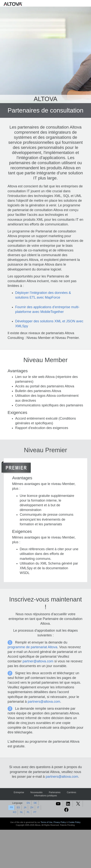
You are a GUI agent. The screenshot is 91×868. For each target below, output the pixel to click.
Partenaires (55, 792)
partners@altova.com (44, 702)
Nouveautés (36, 792)
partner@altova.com (38, 661)
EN (28, 803)
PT (35, 812)
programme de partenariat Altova (32, 647)
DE (35, 803)
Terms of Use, (47, 822)
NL (22, 812)
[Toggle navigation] (87, 4)
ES (18, 807)
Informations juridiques (46, 796)
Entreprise (19, 792)
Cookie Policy (74, 822)
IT (38, 807)
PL (28, 812)
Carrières (71, 792)
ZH (32, 807)
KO (15, 812)
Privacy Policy (60, 822)
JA (25, 807)
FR (11, 807)
